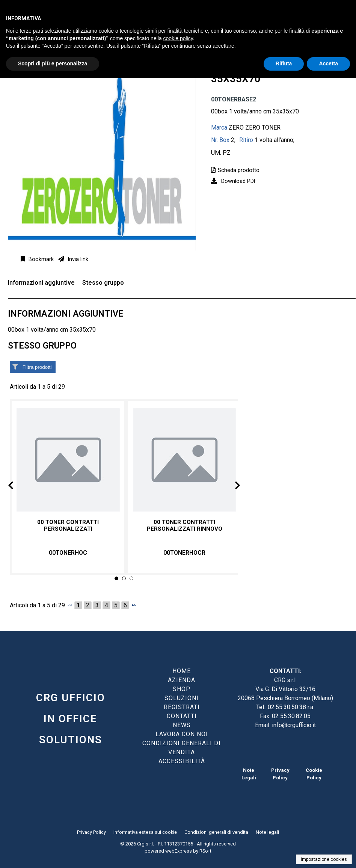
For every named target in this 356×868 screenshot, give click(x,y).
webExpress (179, 851)
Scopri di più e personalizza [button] (53, 63)
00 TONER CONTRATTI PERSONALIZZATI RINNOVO (185, 525)
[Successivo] (134, 605)
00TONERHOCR (184, 553)
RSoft (205, 851)
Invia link (77, 259)
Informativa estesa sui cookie (145, 832)
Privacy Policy (91, 832)
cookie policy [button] (178, 38)
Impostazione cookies (324, 859)
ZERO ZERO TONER (255, 128)
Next (231, 487)
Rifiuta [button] (284, 63)
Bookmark (40, 259)
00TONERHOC (68, 553)
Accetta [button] (328, 63)
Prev (17, 487)
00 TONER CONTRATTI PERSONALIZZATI (68, 525)
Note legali (267, 832)
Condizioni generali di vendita (216, 832)
